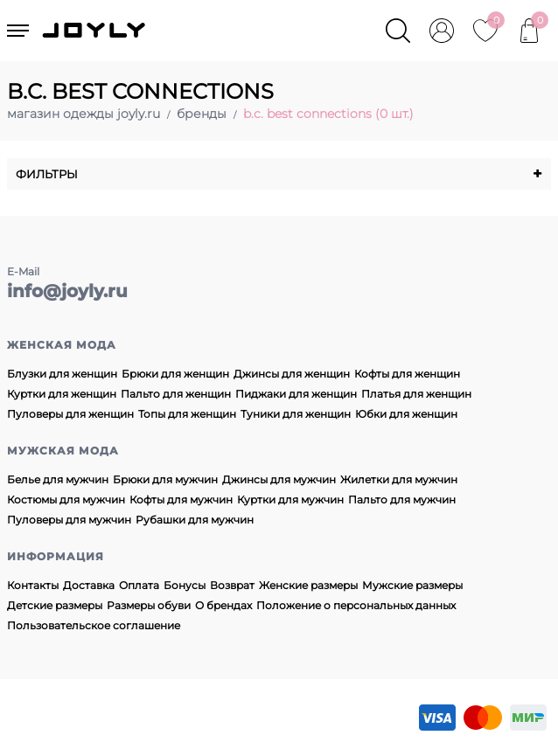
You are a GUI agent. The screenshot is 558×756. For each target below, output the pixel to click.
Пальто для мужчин (402, 499)
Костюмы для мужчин (66, 499)
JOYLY (95, 31)
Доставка (89, 585)
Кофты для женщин (407, 374)
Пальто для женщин (176, 394)
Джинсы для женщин (292, 374)
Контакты (33, 585)
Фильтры (279, 174)
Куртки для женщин (62, 394)
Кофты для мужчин (181, 499)
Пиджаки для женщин (296, 394)
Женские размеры (308, 585)
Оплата (139, 585)
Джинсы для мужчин (279, 479)
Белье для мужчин (58, 479)
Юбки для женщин (406, 414)
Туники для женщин (296, 414)
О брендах (223, 605)
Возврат (232, 585)
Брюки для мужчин (165, 479)
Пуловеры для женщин (70, 414)
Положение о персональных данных (356, 605)
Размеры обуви (149, 605)
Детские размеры (55, 605)
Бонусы (185, 585)
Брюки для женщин (175, 374)
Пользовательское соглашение (94, 625)
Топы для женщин (187, 414)
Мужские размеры (412, 585)
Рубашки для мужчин (195, 520)
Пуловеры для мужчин (69, 520)
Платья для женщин (416, 394)
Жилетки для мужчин (399, 479)
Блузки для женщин (62, 374)
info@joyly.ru (67, 291)
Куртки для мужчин (290, 499)
